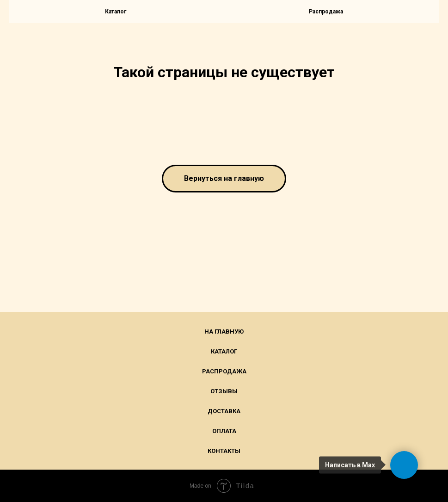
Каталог (224, 351)
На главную (224, 332)
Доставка (224, 411)
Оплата (224, 431)
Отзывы (224, 391)
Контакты (224, 451)
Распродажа (326, 12)
